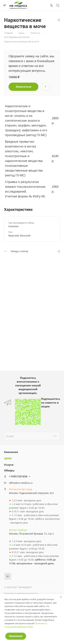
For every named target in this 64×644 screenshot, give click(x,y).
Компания (11, 452)
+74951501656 (18, 476)
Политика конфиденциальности (21, 593)
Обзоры (9, 470)
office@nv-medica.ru (21, 483)
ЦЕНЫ (8, 458)
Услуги (9, 465)
